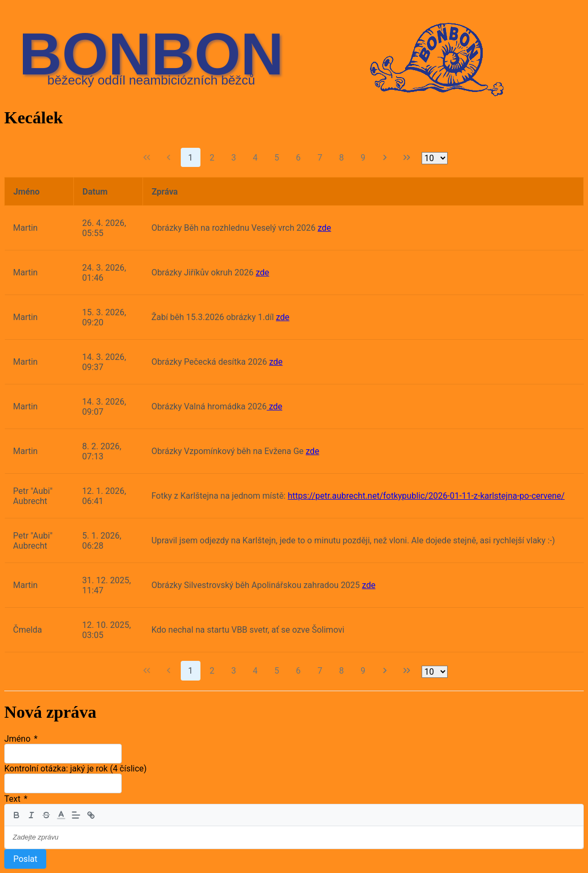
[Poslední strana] (407, 158)
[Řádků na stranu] (435, 158)
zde (324, 228)
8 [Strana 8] (342, 158)
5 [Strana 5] (277, 158)
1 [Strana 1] (191, 158)
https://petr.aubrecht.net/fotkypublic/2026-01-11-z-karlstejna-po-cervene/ (426, 496)
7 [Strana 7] (320, 158)
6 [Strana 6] (299, 158)
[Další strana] (385, 158)
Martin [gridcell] (26, 228)
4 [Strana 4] (255, 158)
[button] (61, 815)
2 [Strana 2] (212, 158)
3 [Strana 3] (234, 158)
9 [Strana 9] (363, 158)
